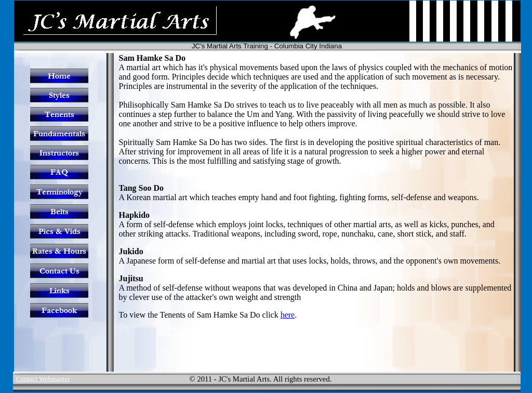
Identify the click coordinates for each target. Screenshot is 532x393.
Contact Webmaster (43, 379)
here (288, 315)
